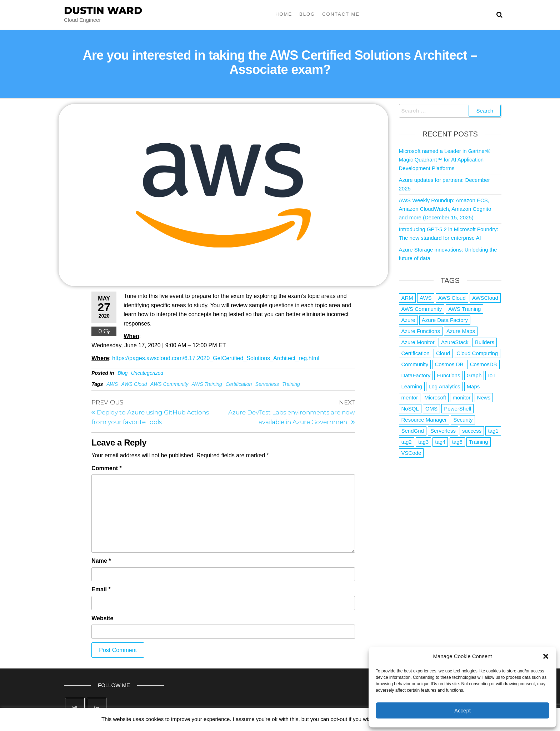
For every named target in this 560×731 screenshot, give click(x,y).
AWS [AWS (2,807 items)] (426, 298)
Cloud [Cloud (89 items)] (443, 353)
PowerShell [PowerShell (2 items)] (457, 409)
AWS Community (169, 384)
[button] (546, 656)
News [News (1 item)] (484, 397)
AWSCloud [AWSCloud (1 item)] (485, 298)
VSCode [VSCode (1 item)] (411, 453)
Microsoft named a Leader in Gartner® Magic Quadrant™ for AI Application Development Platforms (445, 160)
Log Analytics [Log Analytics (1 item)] (444, 386)
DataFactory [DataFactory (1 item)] (416, 375)
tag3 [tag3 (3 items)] (423, 442)
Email (101, 589)
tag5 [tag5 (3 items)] (457, 442)
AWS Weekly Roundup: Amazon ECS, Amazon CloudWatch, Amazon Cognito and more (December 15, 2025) (445, 209)
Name (101, 561)
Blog (307, 14)
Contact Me (341, 14)
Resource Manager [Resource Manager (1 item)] (424, 420)
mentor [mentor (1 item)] (410, 397)
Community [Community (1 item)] (415, 364)
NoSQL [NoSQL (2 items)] (410, 409)
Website (102, 618)
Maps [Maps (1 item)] (473, 386)
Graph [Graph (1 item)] (474, 375)
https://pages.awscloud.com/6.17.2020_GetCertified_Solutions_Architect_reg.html (216, 358)
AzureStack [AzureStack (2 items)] (455, 342)
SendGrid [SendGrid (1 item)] (413, 431)
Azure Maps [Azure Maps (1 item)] (461, 331)
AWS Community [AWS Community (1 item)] (422, 309)
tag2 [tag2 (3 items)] (407, 442)
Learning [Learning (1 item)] (412, 386)
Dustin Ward (103, 10)
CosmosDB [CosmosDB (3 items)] (484, 364)
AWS (112, 384)
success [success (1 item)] (472, 431)
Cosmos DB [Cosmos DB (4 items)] (449, 364)
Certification (239, 384)
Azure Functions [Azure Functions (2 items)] (421, 331)
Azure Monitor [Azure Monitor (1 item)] (418, 342)
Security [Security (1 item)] (463, 420)
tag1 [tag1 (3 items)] (493, 431)
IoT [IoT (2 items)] (492, 375)
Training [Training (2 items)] (479, 442)
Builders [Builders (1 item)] (485, 342)
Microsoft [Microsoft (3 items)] (435, 397)
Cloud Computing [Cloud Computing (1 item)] (477, 353)
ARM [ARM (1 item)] (407, 298)
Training (291, 384)
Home (284, 14)
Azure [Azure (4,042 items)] (408, 320)
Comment (106, 468)
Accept (462, 710)
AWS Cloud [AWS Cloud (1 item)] (452, 298)
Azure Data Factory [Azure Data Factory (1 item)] (445, 320)
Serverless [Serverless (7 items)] (443, 431)
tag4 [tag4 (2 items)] (440, 442)
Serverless (267, 384)
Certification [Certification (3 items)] (416, 353)
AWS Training (207, 384)
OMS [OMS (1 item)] (431, 409)
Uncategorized (147, 373)
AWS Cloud (134, 384)
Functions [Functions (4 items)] (448, 375)
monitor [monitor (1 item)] (461, 397)
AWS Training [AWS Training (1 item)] (464, 309)
